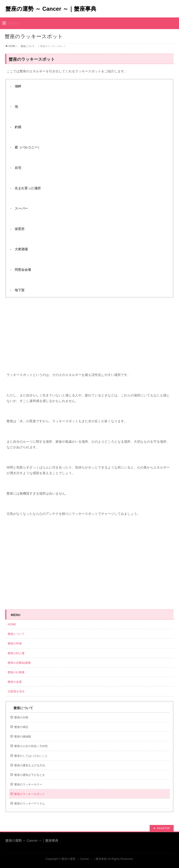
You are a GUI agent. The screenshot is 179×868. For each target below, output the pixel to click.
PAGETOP (164, 828)
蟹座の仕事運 (16, 672)
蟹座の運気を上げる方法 (30, 765)
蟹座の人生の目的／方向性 (31, 746)
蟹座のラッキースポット (30, 794)
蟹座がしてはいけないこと (31, 756)
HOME (12, 46)
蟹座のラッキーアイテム (30, 804)
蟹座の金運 (15, 682)
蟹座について (28, 46)
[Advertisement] (89, 335)
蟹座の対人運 (17, 653)
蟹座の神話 (21, 727)
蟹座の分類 (21, 717)
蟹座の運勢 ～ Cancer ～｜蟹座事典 (51, 9)
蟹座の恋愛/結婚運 (19, 663)
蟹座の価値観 (23, 737)
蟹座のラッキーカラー (28, 784)
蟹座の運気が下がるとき (30, 775)
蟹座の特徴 (16, 643)
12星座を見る (16, 691)
